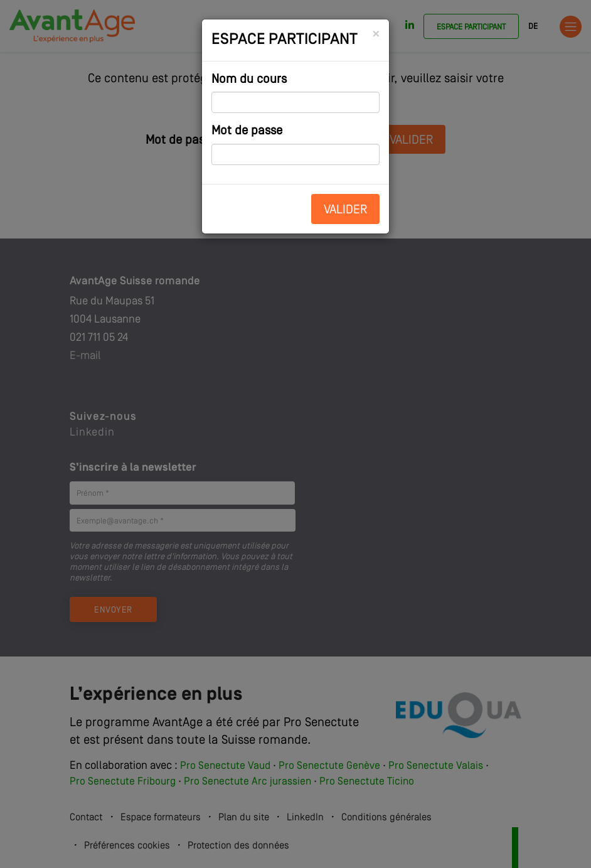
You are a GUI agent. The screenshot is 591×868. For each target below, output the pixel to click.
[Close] (376, 34)
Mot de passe (247, 131)
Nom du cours (249, 80)
